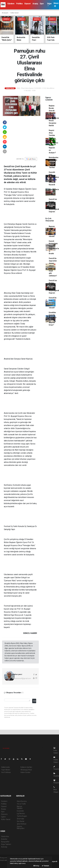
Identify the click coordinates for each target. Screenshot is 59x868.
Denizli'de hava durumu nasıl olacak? (53, 303)
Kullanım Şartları (26, 767)
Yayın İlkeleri (6, 770)
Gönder (35, 701)
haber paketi (5, 863)
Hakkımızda (5, 767)
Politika (19, 4)
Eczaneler (20, 811)
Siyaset (27, 4)
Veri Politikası (6, 772)
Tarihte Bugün (22, 816)
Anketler (4, 839)
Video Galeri (56, 760)
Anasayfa (5, 13)
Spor (42, 4)
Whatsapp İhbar (26, 770)
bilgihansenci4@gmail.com (21, 678)
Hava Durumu (22, 801)
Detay (36, 866)
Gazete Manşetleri (21, 827)
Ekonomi (4, 814)
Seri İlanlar (21, 821)
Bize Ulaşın (56, 790)
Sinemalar (21, 819)
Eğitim (3, 817)
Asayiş (35, 4)
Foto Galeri (56, 750)
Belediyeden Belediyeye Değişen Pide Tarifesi (53, 162)
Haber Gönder (25, 772)
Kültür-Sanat (15, 13)
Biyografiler (5, 842)
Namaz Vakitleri (20, 807)
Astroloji (4, 847)
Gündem (11, 4)
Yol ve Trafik (21, 804)
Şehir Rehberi (22, 824)
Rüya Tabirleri (6, 844)
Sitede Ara (5, 837)
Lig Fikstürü (21, 813)
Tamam (45, 866)
